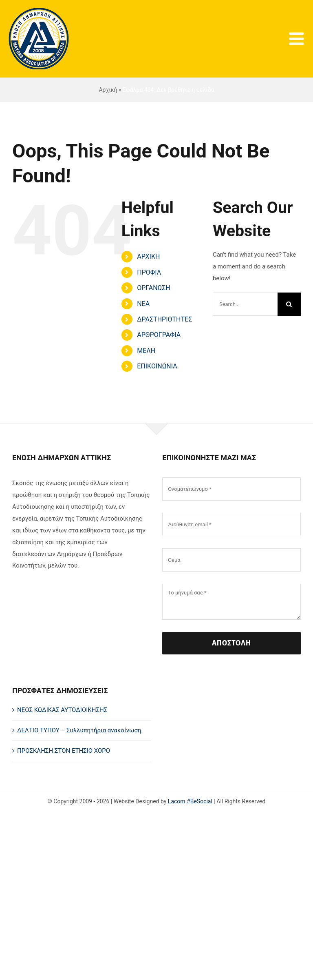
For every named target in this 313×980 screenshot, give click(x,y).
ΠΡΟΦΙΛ (149, 272)
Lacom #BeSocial (190, 801)
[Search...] (245, 304)
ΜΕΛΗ (146, 351)
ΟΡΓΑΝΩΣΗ (154, 288)
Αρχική (108, 90)
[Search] (289, 304)
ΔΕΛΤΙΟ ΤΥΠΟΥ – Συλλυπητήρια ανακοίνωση (79, 730)
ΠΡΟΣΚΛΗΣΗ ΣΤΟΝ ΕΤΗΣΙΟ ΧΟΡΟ (64, 751)
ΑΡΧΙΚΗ (148, 256)
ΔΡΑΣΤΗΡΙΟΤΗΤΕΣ (164, 319)
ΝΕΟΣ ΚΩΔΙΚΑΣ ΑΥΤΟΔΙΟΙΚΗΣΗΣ (62, 710)
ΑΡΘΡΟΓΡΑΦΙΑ (159, 335)
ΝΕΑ (143, 304)
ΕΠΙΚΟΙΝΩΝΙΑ (157, 366)
